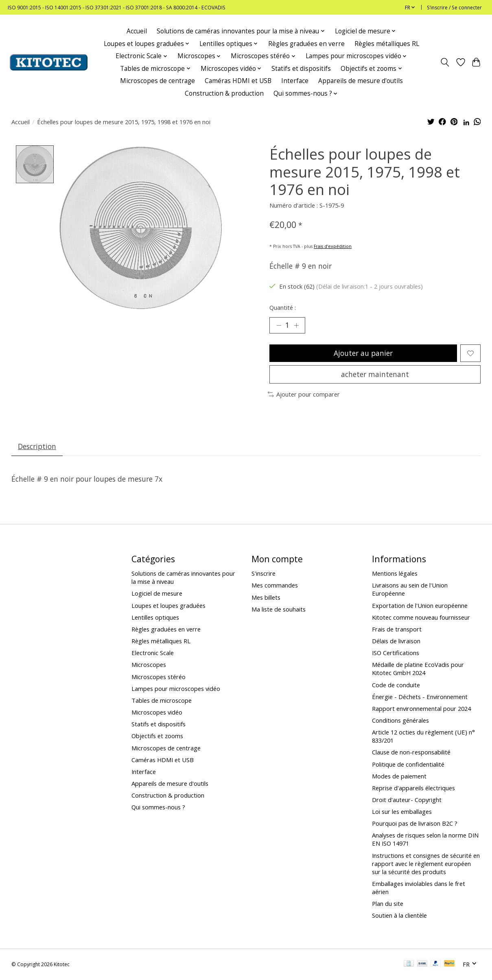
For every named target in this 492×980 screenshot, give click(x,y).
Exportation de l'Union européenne (420, 606)
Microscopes (149, 665)
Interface (295, 81)
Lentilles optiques (155, 618)
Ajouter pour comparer (304, 395)
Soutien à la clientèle (399, 916)
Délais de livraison (396, 641)
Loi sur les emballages (402, 812)
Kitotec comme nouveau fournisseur (421, 618)
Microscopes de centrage (157, 81)
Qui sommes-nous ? (158, 807)
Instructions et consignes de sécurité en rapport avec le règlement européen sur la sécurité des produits (426, 864)
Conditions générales (400, 721)
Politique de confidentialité (408, 765)
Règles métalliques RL (387, 44)
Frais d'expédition (333, 246)
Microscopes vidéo (157, 713)
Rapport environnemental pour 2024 (421, 709)
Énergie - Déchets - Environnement (420, 697)
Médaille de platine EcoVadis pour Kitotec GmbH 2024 (418, 669)
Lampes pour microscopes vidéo (176, 689)
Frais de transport (397, 629)
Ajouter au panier (363, 353)
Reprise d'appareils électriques (413, 788)
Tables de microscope (162, 701)
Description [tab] (37, 447)
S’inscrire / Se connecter (454, 8)
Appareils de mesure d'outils (361, 81)
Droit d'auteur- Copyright (407, 800)
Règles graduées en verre (306, 44)
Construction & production (224, 93)
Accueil (137, 31)
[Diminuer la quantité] (278, 325)
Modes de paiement (399, 776)
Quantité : (283, 307)
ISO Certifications (396, 653)
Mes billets (266, 598)
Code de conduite (396, 685)
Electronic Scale (153, 653)
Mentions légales (395, 574)
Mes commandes (275, 586)
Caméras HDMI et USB (238, 81)
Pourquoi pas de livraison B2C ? (415, 824)
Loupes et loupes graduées (168, 606)
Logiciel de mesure (157, 594)
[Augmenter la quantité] (296, 325)
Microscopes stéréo (159, 677)
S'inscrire (263, 574)
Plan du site (388, 904)
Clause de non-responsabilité (411, 752)
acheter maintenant (375, 375)
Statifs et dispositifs (301, 69)
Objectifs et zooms (157, 736)
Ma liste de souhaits (279, 609)
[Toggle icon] (445, 62)
